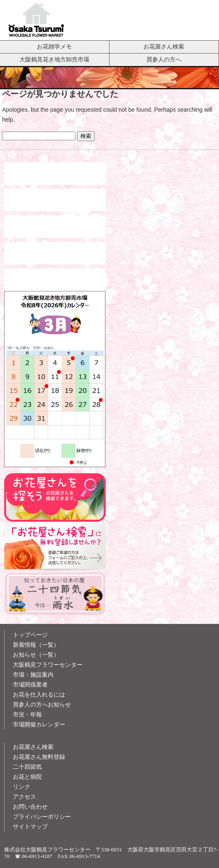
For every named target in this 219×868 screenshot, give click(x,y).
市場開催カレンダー (39, 725)
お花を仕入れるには (39, 695)
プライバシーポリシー (42, 817)
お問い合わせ (30, 807)
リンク (22, 787)
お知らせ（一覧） (36, 655)
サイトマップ (30, 827)
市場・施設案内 (33, 675)
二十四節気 (27, 767)
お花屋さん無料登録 (39, 757)
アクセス (24, 797)
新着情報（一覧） (36, 645)
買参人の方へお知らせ (42, 705)
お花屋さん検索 (164, 46)
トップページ (30, 635)
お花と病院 (27, 777)
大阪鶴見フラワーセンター (48, 665)
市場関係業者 (30, 685)
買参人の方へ (164, 59)
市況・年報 (27, 715)
